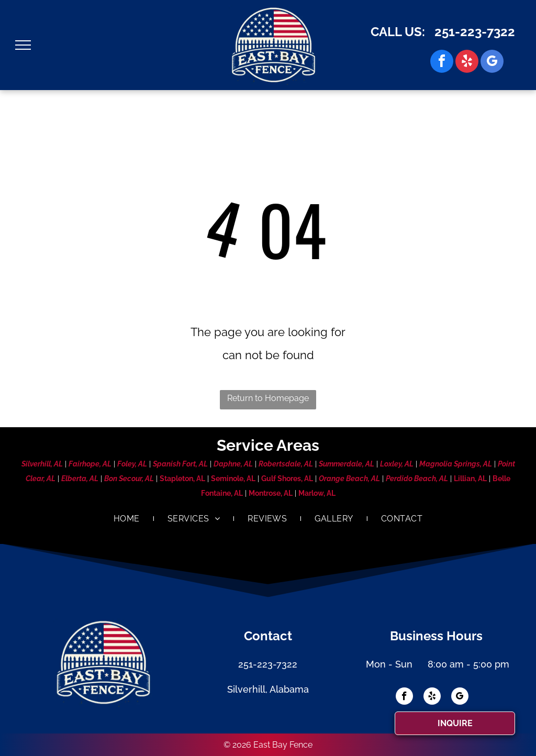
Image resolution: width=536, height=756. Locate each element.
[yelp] (467, 63)
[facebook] (442, 63)
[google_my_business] (492, 63)
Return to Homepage (268, 398)
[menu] (23, 45)
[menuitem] (127, 519)
